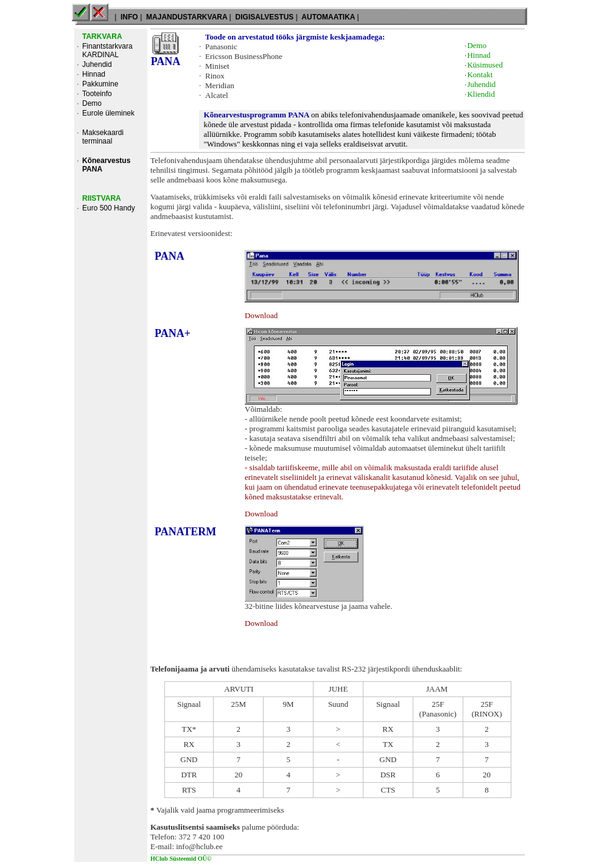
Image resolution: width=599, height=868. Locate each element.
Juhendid (97, 64)
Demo (92, 103)
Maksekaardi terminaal (103, 137)
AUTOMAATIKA (328, 17)
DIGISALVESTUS (264, 17)
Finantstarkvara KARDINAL (107, 50)
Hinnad (94, 74)
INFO (129, 17)
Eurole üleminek (108, 113)
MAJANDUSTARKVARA (187, 17)
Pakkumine (100, 84)
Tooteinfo (97, 94)
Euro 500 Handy (109, 208)
